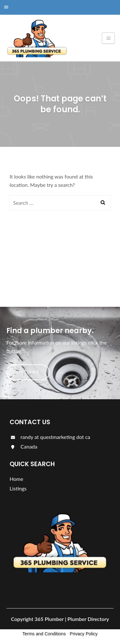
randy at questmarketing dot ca (50, 437)
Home (16, 479)
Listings (28, 372)
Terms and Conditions (44, 634)
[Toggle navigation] (108, 38)
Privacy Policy (84, 634)
